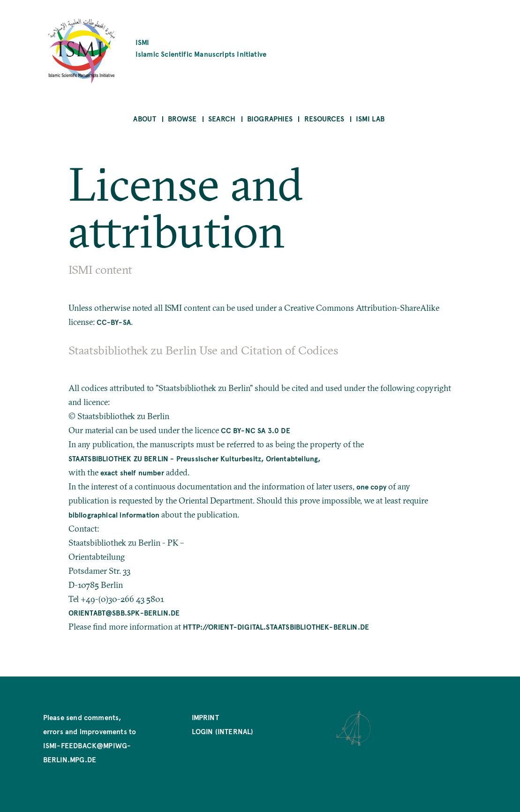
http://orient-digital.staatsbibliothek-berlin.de (276, 627)
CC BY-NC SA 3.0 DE (256, 430)
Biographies (270, 118)
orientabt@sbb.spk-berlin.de (124, 613)
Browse (182, 118)
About (145, 118)
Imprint (205, 717)
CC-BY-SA (114, 322)
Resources (324, 118)
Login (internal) (223, 731)
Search (222, 118)
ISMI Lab (370, 118)
